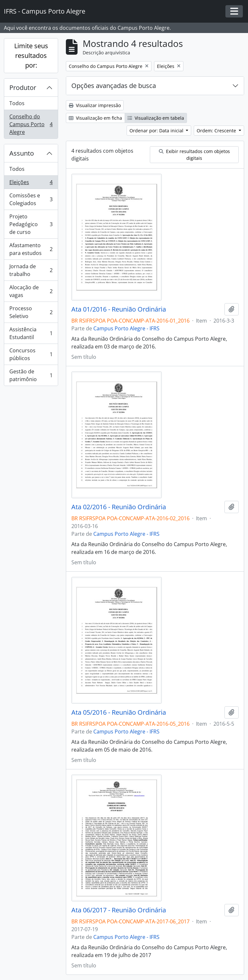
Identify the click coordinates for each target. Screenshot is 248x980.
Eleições (31, 184)
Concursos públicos (31, 354)
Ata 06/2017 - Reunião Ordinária (119, 910)
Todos (17, 103)
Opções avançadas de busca (114, 86)
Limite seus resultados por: (31, 55)
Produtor (23, 88)
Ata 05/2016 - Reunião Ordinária (119, 712)
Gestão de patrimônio (31, 375)
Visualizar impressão (95, 105)
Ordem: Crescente (217, 131)
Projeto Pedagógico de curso (31, 224)
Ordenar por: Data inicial (157, 131)
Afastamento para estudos (31, 249)
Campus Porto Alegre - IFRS (126, 328)
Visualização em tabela (156, 118)
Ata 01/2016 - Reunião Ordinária (119, 309)
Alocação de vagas (31, 291)
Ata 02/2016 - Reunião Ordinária (119, 507)
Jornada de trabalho (31, 270)
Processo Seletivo (31, 312)
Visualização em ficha (95, 118)
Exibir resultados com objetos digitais (194, 155)
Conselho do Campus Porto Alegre (31, 124)
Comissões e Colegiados (31, 199)
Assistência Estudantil (31, 333)
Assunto (22, 153)
